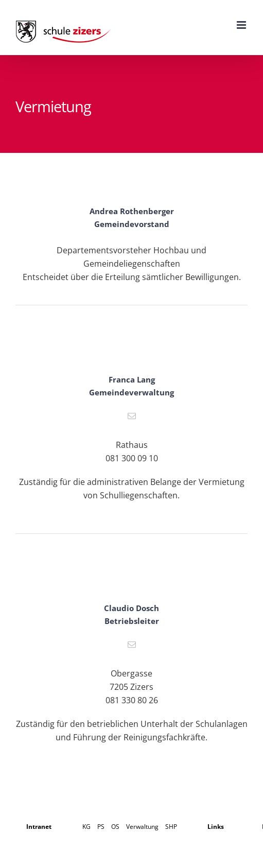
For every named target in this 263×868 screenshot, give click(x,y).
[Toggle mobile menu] (242, 25)
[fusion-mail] (132, 416)
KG (86, 827)
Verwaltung (142, 827)
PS (101, 827)
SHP (171, 827)
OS (115, 827)
